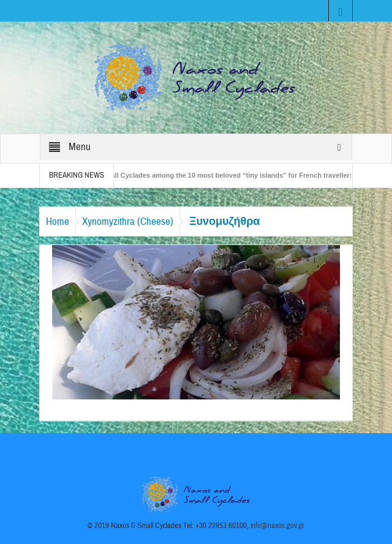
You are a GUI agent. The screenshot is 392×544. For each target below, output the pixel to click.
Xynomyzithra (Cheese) (128, 221)
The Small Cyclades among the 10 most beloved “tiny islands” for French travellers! (224, 175)
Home (58, 221)
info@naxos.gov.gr (277, 526)
